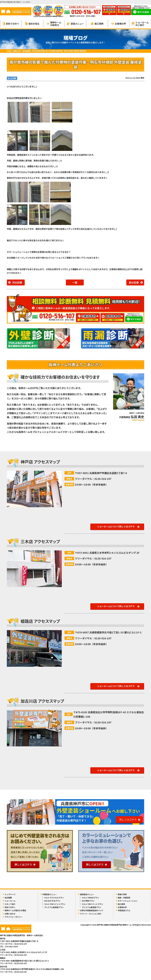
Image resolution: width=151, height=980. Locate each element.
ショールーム (10, 901)
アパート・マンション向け (91, 914)
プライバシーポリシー (14, 917)
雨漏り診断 (122, 894)
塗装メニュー (75, 24)
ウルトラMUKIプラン (90, 898)
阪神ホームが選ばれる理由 (15, 910)
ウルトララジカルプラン (54, 898)
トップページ (10, 894)
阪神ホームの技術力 (54, 24)
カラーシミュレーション (128, 901)
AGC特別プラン (88, 901)
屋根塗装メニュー (87, 894)
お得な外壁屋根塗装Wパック (92, 910)
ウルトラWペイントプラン (55, 904)
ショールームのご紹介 (140, 24)
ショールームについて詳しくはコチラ (116, 526)
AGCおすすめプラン (52, 901)
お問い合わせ (10, 914)
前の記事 (134, 282)
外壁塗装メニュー (50, 894)
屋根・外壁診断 (124, 898)
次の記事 (17, 282)
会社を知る (32, 24)
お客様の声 (119, 24)
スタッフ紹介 (10, 904)
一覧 (75, 282)
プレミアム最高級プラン (54, 907)
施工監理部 (12, 78)
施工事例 (97, 24)
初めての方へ (11, 24)
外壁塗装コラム (124, 910)
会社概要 (8, 898)
